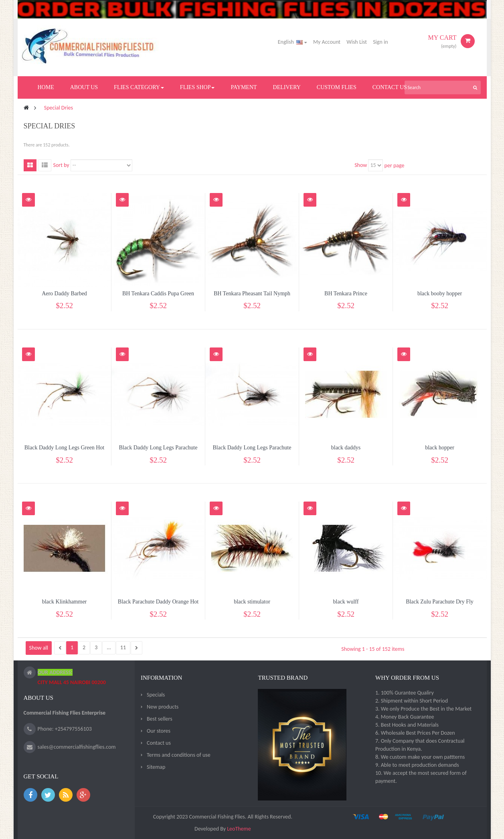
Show (361, 165)
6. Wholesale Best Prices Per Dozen (415, 733)
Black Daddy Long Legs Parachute (158, 448)
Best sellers (160, 719)
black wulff (346, 602)
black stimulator (252, 602)
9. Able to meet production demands (417, 765)
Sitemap (156, 767)
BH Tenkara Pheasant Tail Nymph (252, 294)
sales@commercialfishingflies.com (77, 747)
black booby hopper (440, 294)
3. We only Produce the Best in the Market (423, 709)
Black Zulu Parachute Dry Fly (440, 602)
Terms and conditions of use (179, 755)
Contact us (159, 743)
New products (163, 707)
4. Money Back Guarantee (405, 717)
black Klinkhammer (65, 602)
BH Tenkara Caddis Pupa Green (158, 294)
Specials (156, 695)
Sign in (380, 42)
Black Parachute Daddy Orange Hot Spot (158, 605)
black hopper (440, 448)
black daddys (346, 448)
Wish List (357, 42)
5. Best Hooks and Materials (407, 725)
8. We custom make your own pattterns (420, 757)
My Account (327, 42)
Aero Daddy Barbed (64, 294)
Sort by (61, 165)
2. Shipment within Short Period (412, 701)
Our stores (159, 731)
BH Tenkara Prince (346, 294)
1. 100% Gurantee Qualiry (405, 693)
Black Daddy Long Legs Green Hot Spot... (64, 451)
